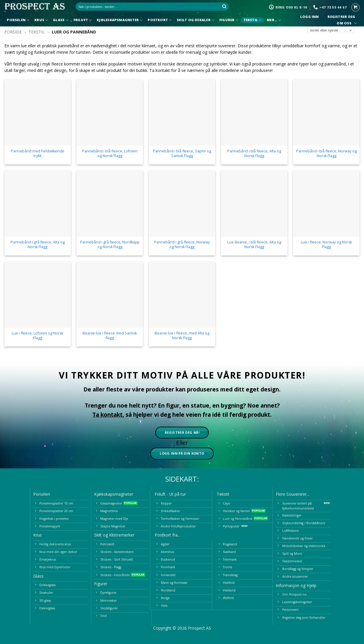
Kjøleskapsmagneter (120, 20)
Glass (61, 20)
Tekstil (253, 20)
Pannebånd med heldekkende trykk (38, 154)
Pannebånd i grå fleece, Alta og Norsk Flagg (38, 245)
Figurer (229, 20)
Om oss (346, 23)
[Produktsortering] (331, 30)
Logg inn (309, 17)
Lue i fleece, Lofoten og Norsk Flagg (37, 336)
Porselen (18, 20)
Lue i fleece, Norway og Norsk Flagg (326, 245)
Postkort (160, 20)
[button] (355, 7)
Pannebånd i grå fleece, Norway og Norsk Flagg (182, 245)
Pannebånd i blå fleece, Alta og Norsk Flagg (254, 154)
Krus (41, 20)
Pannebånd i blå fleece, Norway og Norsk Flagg (326, 154)
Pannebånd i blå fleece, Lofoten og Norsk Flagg (110, 154)
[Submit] (225, 7)
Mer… (274, 20)
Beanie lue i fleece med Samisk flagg (110, 336)
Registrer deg (342, 17)
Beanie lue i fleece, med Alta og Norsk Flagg (182, 336)
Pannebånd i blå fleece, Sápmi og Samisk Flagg (182, 154)
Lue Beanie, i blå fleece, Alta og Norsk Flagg (254, 245)
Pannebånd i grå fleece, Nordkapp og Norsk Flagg (110, 245)
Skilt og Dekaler (196, 20)
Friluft (83, 20)
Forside (13, 32)
